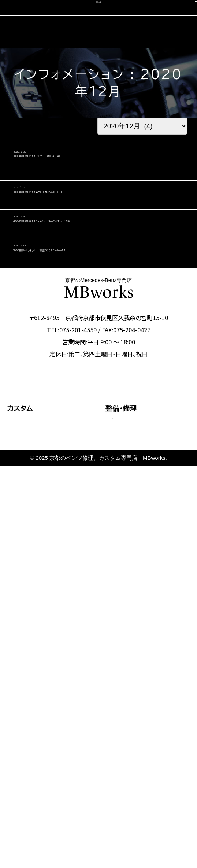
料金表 (22, 710)
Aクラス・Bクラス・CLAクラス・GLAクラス (51, 595)
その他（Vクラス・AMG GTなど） (50, 680)
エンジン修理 (128, 590)
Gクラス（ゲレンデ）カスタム (47, 663)
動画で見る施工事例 (38, 698)
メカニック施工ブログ (138, 795)
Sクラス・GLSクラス (38, 650)
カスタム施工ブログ (135, 779)
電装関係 (123, 641)
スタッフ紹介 (125, 747)
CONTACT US (61, 541)
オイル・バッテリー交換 (140, 616)
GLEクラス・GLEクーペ (42, 638)
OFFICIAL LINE (135, 541)
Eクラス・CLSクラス (38, 625)
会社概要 (119, 763)
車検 (14, 731)
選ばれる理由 (126, 731)
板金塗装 (123, 603)
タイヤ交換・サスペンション (144, 628)
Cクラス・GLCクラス (39, 612)
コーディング (26, 747)
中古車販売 (24, 763)
